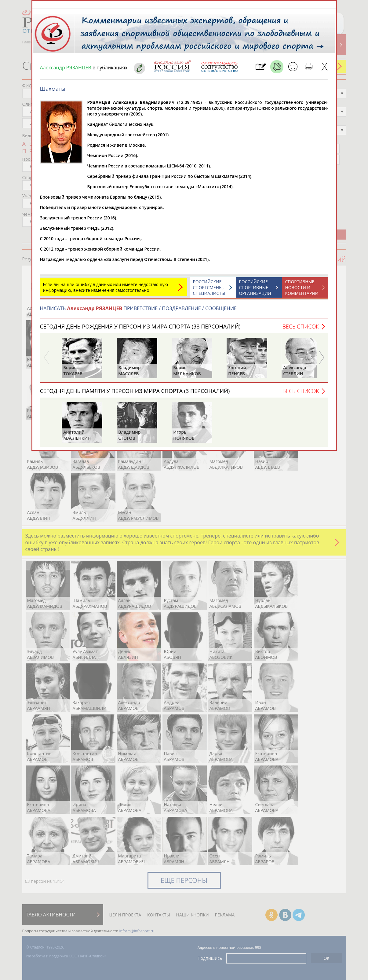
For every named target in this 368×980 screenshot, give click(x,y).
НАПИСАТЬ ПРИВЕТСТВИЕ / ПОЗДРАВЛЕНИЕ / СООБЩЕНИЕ (138, 311)
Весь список (301, 329)
